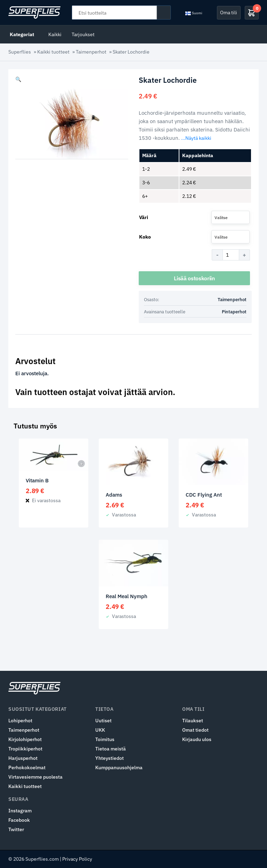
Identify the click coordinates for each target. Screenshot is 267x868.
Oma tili (229, 13)
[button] (18, 79)
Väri (144, 217)
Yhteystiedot (110, 758)
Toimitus (105, 739)
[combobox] (230, 217)
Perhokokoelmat (27, 767)
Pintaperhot (234, 312)
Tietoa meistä (111, 749)
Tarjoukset (83, 34)
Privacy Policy (77, 859)
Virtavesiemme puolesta (35, 777)
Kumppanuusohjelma (119, 767)
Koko (145, 237)
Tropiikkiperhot (25, 749)
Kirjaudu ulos (197, 739)
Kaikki (55, 34)
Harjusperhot (23, 758)
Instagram (20, 811)
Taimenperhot (91, 52)
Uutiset (103, 721)
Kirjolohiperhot (25, 739)
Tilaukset (193, 721)
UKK (100, 730)
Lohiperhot (20, 721)
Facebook (19, 820)
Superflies (20, 52)
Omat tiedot (195, 730)
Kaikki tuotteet (53, 52)
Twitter (16, 829)
